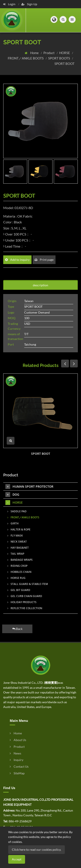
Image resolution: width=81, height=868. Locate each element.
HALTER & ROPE (19, 529)
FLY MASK (15, 536)
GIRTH (13, 523)
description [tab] (40, 285)
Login (10, 4)
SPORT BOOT (64, 64)
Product (49, 53)
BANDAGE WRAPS (20, 560)
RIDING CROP (17, 566)
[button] (54, 19)
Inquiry (17, 760)
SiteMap (17, 773)
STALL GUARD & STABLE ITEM (28, 584)
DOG (12, 495)
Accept (17, 859)
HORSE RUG (16, 578)
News (15, 753)
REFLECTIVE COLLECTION (25, 608)
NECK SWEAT (17, 542)
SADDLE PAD (17, 511)
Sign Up (29, 4)
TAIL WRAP (16, 554)
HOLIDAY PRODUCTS (22, 602)
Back (17, 629)
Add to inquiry (17, 260)
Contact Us (19, 766)
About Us (18, 740)
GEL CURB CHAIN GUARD (25, 596)
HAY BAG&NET (18, 548)
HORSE (65, 53)
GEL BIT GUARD (19, 590)
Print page (44, 260)
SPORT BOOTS (59, 58)
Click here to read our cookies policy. (37, 850)
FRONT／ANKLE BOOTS (26, 58)
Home (35, 53)
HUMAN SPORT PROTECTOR (29, 487)
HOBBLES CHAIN (19, 572)
